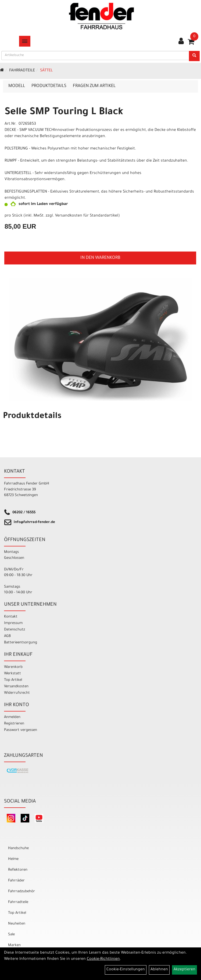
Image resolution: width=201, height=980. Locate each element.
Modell (17, 86)
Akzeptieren (184, 970)
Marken (14, 945)
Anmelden (12, 717)
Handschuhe (18, 848)
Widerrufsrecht (17, 693)
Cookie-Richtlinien (103, 959)
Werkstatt (12, 674)
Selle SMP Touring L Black (64, 113)
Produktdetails (49, 86)
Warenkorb (13, 667)
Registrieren (14, 724)
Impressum (13, 623)
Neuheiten (17, 924)
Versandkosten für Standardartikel (87, 216)
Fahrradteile (22, 71)
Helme (13, 859)
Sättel (46, 71)
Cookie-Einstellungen (126, 970)
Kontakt (11, 617)
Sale (11, 935)
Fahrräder (16, 881)
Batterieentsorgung (21, 643)
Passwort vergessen (21, 730)
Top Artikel (13, 680)
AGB (7, 636)
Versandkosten (16, 687)
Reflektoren (18, 870)
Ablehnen (159, 970)
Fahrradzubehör (21, 892)
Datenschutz (15, 630)
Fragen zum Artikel (94, 86)
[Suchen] (194, 56)
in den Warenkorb (100, 258)
